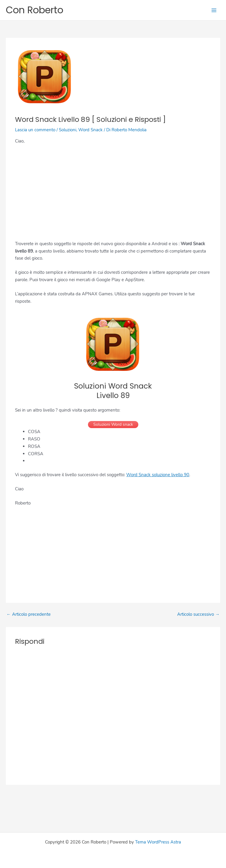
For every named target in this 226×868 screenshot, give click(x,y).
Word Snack (90, 130)
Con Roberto (35, 10)
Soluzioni (68, 130)
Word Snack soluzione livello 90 (158, 475)
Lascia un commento (35, 130)
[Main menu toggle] (214, 10)
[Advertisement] (113, 193)
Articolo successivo (198, 614)
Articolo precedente (29, 614)
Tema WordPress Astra (158, 842)
